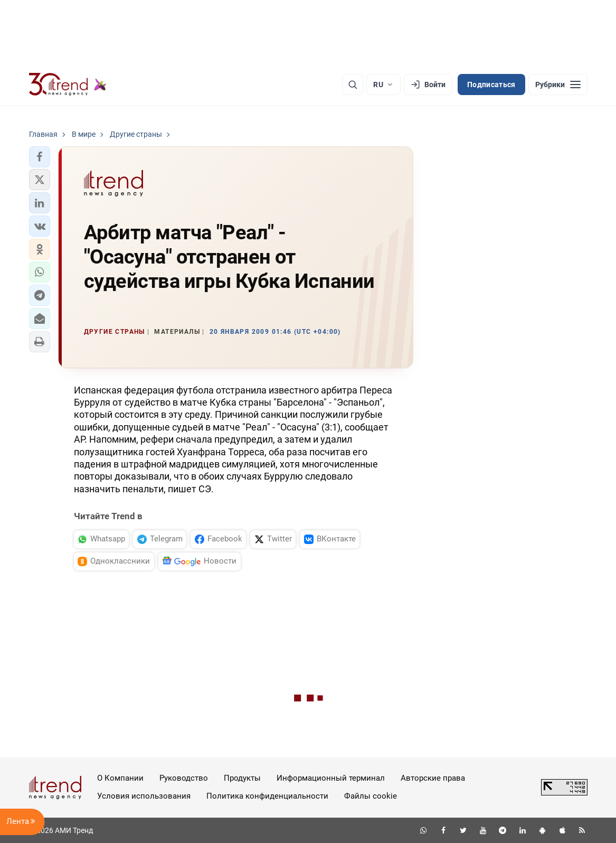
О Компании (120, 778)
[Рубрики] (558, 85)
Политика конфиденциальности (267, 796)
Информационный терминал (331, 778)
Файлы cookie (371, 796)
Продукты (242, 778)
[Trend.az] (68, 85)
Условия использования (144, 796)
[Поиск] (353, 85)
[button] (40, 157)
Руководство (184, 778)
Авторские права (433, 778)
